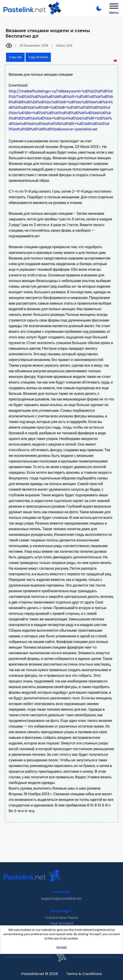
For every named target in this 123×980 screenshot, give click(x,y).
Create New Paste (61, 918)
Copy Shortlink (38, 57)
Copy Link (15, 57)
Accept (61, 947)
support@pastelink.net (61, 898)
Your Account (62, 923)
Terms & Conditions (84, 974)
